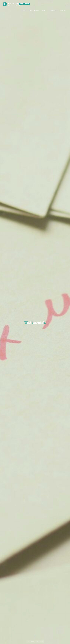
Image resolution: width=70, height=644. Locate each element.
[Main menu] (66, 4)
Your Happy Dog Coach (19, 4)
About (33, 641)
